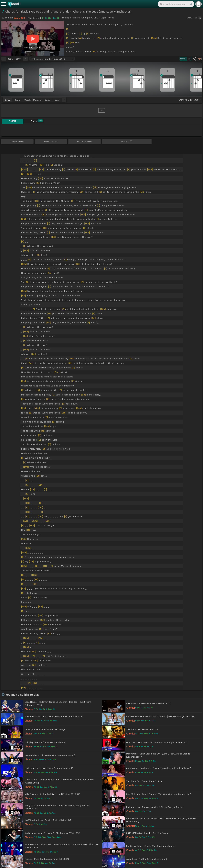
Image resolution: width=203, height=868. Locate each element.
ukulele (27, 100)
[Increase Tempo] (25, 59)
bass (57, 100)
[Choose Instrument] (64, 100)
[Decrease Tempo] (4, 59)
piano (18, 100)
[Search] (191, 4)
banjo (47, 100)
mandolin (37, 100)
